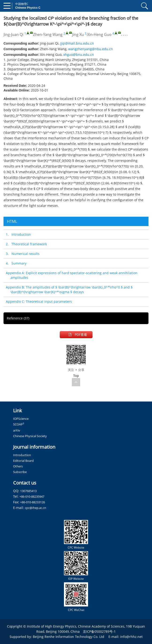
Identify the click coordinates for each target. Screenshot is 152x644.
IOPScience (21, 419)
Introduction (22, 455)
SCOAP (19, 424)
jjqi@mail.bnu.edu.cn (77, 43)
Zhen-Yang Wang (48, 34)
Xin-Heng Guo (99, 34)
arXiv (17, 430)
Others (18, 466)
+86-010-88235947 (32, 496)
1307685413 (28, 491)
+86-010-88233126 (33, 502)
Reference (18, 318)
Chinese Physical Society (30, 436)
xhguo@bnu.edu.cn (79, 55)
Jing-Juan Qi (13, 34)
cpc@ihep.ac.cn (35, 508)
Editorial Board (23, 461)
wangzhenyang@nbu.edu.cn (91, 49)
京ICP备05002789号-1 (99, 631)
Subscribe (20, 472)
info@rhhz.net (131, 637)
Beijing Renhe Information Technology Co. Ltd (69, 637)
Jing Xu (78, 34)
